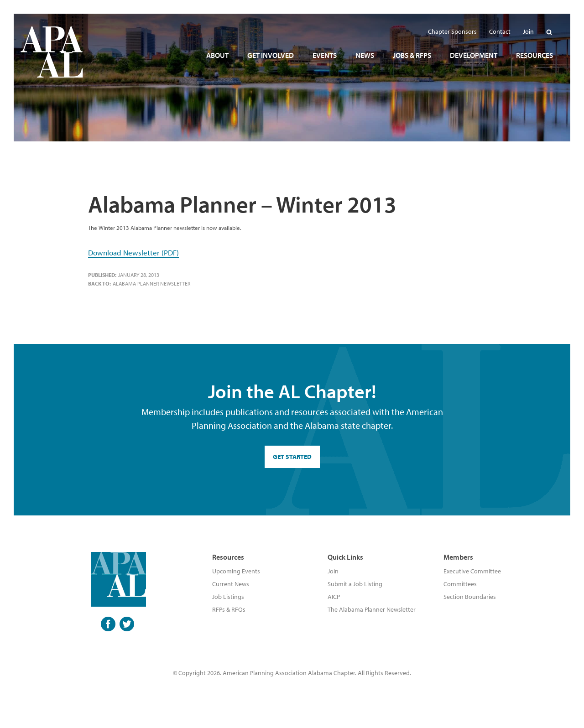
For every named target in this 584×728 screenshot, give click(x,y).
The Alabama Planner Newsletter (372, 609)
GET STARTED (292, 457)
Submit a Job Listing (355, 584)
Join (333, 571)
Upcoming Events (236, 571)
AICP (334, 597)
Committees (460, 584)
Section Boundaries (470, 597)
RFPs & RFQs (229, 609)
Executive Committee (472, 571)
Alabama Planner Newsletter (151, 283)
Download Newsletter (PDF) (133, 252)
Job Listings (228, 597)
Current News (231, 584)
